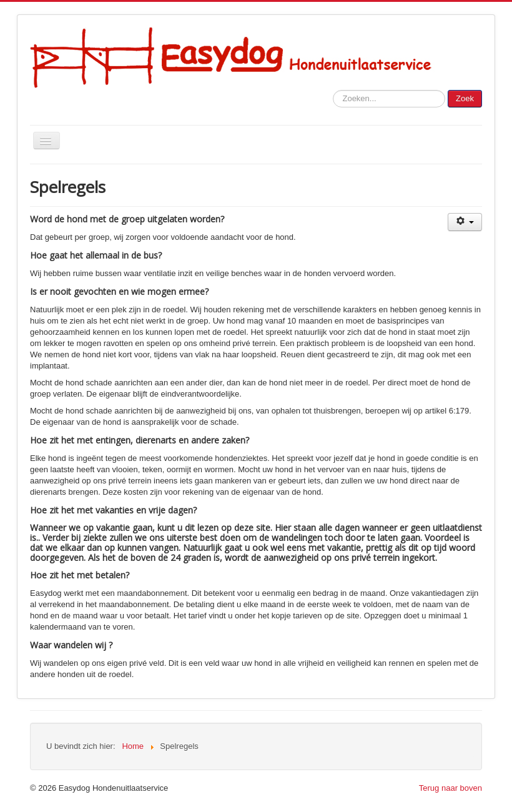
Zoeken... (333, 90)
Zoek (465, 98)
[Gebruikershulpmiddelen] (465, 222)
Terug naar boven (450, 788)
